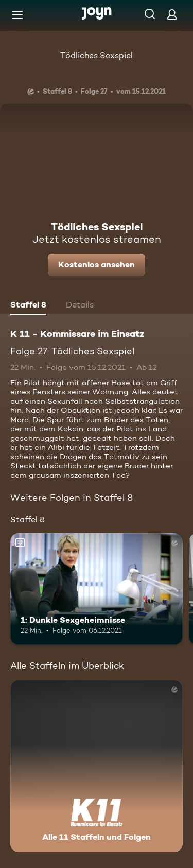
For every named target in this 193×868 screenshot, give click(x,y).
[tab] (28, 306)
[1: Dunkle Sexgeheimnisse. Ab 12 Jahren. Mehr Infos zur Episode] (97, 589)
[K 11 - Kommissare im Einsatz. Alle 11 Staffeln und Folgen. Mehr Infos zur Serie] (97, 766)
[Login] (172, 14)
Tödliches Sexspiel (97, 55)
